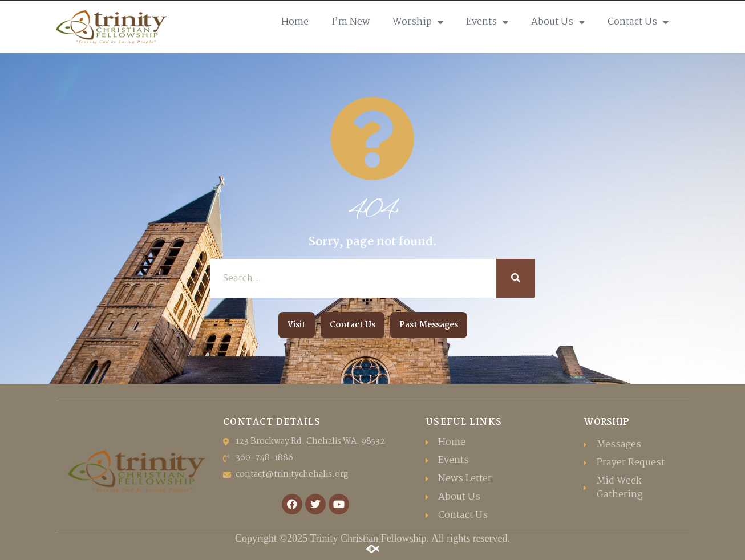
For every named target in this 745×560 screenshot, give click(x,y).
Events (487, 22)
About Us (558, 22)
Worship (418, 22)
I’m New (351, 22)
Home (295, 22)
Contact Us (638, 22)
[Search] (516, 278)
